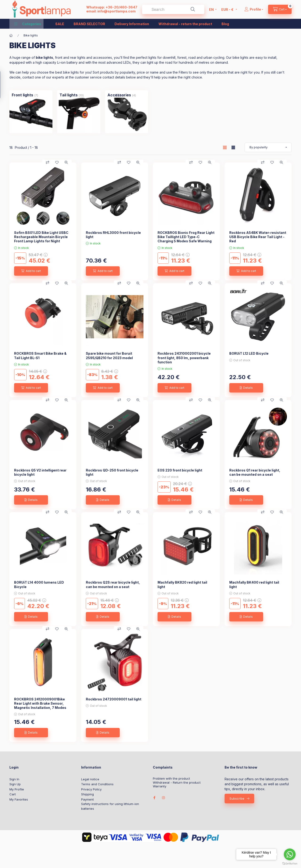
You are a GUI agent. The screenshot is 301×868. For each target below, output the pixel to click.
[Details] (246, 388)
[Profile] (254, 9)
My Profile (17, 789)
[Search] (193, 9)
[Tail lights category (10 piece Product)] (69, 95)
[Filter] (5, 85)
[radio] (233, 147)
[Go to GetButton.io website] (290, 863)
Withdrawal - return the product (185, 24)
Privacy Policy (91, 789)
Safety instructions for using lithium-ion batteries (110, 806)
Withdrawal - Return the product (177, 783)
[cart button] (280, 9)
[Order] (268, 147)
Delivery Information (132, 24)
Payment (87, 799)
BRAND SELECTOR (89, 24)
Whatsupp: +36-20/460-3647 (112, 7)
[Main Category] (11, 35)
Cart (13, 794)
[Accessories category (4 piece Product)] (119, 95)
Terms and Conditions (97, 784)
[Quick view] (66, 162)
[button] (28, 24)
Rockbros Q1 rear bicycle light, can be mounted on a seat (255, 472)
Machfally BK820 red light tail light (182, 584)
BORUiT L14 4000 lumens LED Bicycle (39, 584)
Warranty (160, 786)
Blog (225, 24)
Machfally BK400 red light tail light (254, 584)
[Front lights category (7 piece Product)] (22, 95)
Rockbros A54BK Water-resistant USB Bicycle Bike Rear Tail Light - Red (258, 237)
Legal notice (90, 779)
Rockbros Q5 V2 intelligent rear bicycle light (40, 472)
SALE (60, 24)
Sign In (14, 779)
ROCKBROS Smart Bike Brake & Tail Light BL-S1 (40, 355)
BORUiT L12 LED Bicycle (249, 353)
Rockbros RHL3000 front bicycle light (113, 235)
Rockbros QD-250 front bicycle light (112, 472)
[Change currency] (228, 9)
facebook (154, 798)
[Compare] (48, 162)
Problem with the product (171, 779)
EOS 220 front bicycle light (180, 470)
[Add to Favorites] (57, 162)
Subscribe (237, 798)
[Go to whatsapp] (290, 854)
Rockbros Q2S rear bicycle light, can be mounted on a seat (113, 584)
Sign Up (15, 784)
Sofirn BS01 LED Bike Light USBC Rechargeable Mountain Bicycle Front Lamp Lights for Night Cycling (41, 239)
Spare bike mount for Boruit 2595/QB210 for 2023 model (109, 355)
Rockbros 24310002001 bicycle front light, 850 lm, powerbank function (184, 358)
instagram (164, 798)
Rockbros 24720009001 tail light (114, 699)
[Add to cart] (31, 271)
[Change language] (212, 9)
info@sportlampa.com (117, 11)
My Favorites (19, 799)
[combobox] (173, 9)
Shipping (87, 794)
